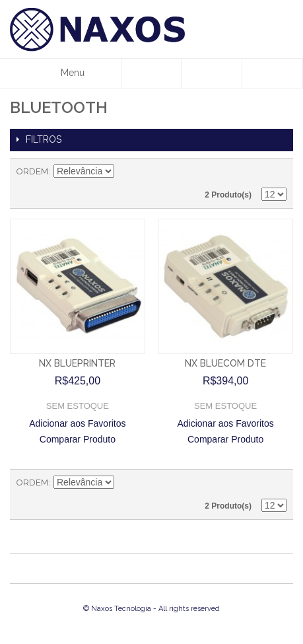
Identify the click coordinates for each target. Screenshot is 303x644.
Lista (277, 172)
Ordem (32, 171)
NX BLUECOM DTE (225, 363)
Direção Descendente (126, 172)
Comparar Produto (78, 439)
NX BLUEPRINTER (77, 363)
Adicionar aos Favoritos (77, 423)
